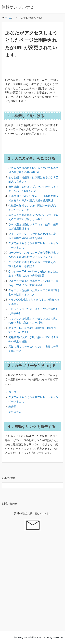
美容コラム (15, 412)
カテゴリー (15, 392)
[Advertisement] (32, 577)
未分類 (12, 407)
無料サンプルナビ (18, 7)
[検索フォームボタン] (57, 143)
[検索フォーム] (29, 143)
